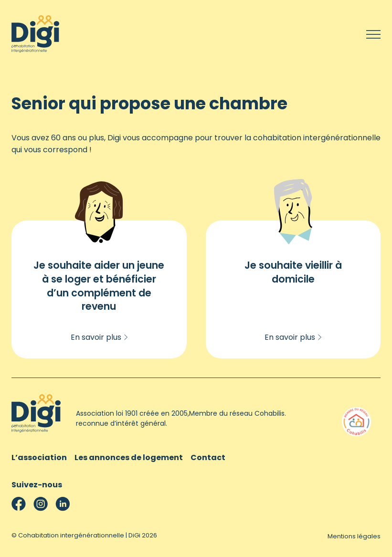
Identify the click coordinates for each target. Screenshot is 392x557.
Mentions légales (354, 536)
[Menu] (373, 36)
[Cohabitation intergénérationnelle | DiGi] (35, 50)
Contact (208, 457)
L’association (39, 457)
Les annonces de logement (129, 457)
